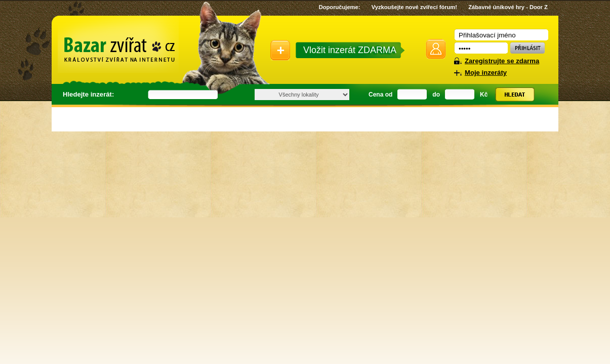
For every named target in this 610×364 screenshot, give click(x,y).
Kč (484, 95)
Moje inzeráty (486, 73)
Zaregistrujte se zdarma (502, 61)
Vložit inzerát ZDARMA (350, 50)
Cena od (380, 95)
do (436, 95)
